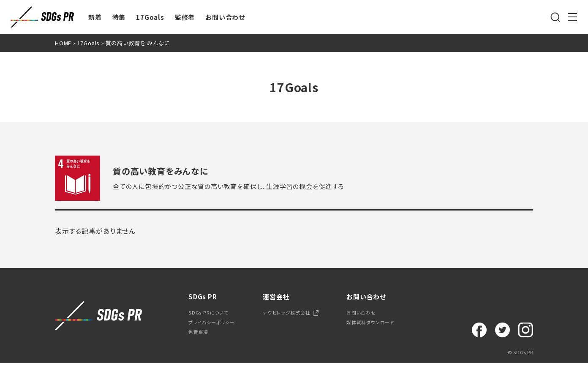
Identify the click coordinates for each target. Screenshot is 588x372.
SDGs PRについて (213, 315)
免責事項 (201, 340)
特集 (119, 17)
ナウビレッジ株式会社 (303, 315)
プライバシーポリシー (217, 327)
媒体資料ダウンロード (399, 327)
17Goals (150, 17)
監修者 (185, 17)
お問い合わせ (225, 17)
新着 (95, 17)
